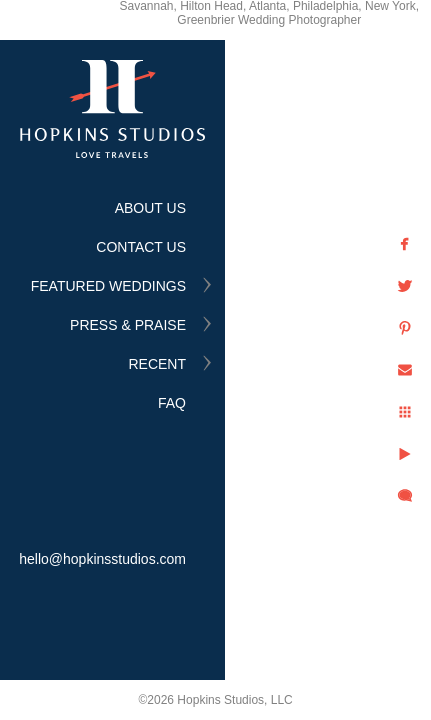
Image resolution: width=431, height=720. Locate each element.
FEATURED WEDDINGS (108, 286)
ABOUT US (150, 208)
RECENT (157, 364)
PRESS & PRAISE (128, 325)
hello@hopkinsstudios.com (102, 559)
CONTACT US (141, 247)
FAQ (172, 403)
